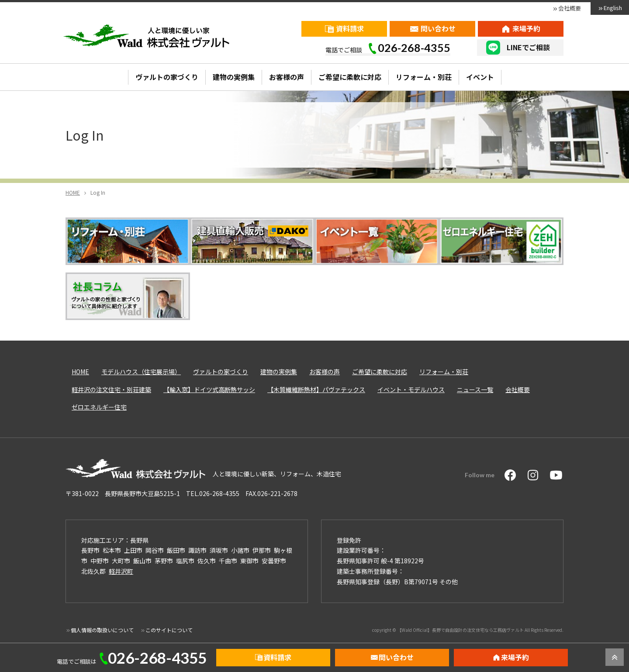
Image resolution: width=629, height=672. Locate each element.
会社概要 (570, 8)
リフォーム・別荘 (424, 77)
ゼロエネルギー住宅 (99, 407)
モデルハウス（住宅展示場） (141, 372)
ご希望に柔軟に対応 (350, 77)
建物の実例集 (234, 77)
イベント (480, 77)
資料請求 (350, 28)
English (613, 8)
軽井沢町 (121, 571)
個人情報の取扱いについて (102, 630)
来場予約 (526, 28)
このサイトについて (169, 630)
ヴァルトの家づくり (167, 77)
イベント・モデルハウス (411, 389)
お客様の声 (287, 77)
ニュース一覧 (475, 389)
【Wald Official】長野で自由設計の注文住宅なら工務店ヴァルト (460, 630)
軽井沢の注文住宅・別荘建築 (111, 389)
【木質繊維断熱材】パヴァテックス (316, 389)
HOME (80, 372)
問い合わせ (438, 28)
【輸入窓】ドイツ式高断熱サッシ (209, 389)
